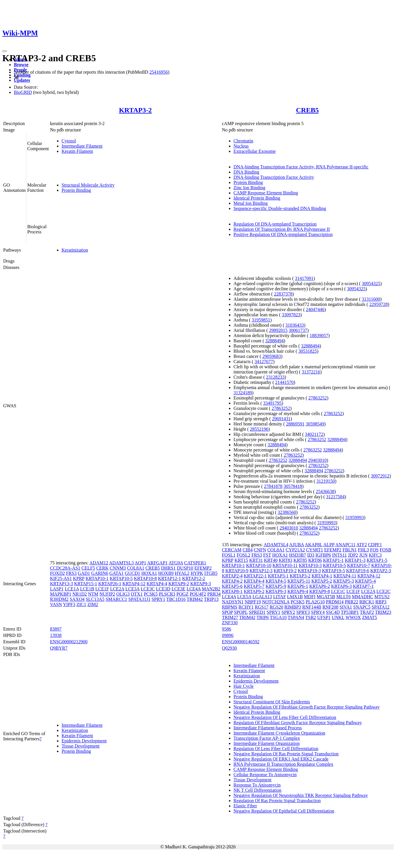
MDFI (310, 597)
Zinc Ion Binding (249, 188)
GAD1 (84, 573)
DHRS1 (168, 568)
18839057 (319, 336)
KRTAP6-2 (320, 586)
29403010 (317, 460)
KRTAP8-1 (232, 591)
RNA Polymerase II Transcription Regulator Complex (283, 764)
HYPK (197, 573)
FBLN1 (350, 550)
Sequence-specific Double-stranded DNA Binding (280, 208)
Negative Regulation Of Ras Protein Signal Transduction (286, 754)
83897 (56, 629)
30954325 (371, 284)
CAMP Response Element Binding (266, 193)
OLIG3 (123, 594)
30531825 (308, 351)
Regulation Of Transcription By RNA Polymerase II (282, 229)
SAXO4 (77, 599)
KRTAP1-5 (377, 560)
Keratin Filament (77, 151)
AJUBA (297, 545)
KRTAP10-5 (121, 578)
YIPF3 (69, 604)
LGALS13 (262, 597)
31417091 (304, 278)
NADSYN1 (233, 602)
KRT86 (315, 560)
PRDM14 (335, 602)
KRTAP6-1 (298, 586)
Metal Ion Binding (251, 203)
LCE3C (148, 589)
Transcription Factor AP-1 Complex (267, 738)
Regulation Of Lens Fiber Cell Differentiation (276, 749)
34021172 (314, 434)
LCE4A (194, 589)
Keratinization (75, 250)
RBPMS (230, 607)
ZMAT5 (369, 617)
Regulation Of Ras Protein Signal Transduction (277, 801)
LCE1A (72, 589)
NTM (93, 594)
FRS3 (71, 573)
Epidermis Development (84, 741)
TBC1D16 (176, 599)
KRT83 (285, 560)
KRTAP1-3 (355, 560)
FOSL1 (229, 555)
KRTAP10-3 (310, 565)
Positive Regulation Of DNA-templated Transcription (283, 234)
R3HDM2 (59, 599)
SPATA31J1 (139, 599)
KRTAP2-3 (381, 571)
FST (267, 555)
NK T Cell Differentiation (258, 790)
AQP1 (140, 563)
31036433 (295, 325)
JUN (363, 555)
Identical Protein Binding (257, 198)
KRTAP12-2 (194, 578)
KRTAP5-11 (299, 581)
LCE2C (383, 591)
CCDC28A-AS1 (65, 568)
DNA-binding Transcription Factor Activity (274, 177)
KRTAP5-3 (344, 581)
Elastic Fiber (245, 806)
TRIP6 (263, 617)
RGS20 (276, 607)
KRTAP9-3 (201, 584)
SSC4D (333, 612)
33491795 (272, 403)
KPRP (78, 578)
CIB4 (248, 550)
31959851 (261, 320)
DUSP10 (185, 568)
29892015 (278, 330)
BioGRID (23, 92)
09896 (228, 635)
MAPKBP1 (61, 594)
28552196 (259, 429)
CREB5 (307, 110)
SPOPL (241, 612)
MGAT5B (326, 597)
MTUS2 (382, 597)
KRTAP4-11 (345, 576)
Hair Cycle (244, 686)
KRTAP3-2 (135, 110)
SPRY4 (318, 612)
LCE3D (163, 589)
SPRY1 (158, 599)
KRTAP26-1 (110, 584)
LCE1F (102, 589)
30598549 (315, 424)
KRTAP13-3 (62, 584)
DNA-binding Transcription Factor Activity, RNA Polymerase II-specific (301, 167)
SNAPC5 (362, 607)
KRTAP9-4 (298, 591)
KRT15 (241, 560)
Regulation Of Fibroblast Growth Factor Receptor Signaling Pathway (298, 723)
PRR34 (214, 594)
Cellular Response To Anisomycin (265, 775)
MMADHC (362, 597)
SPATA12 (380, 607)
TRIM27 (230, 617)
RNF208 (330, 607)
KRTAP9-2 (179, 584)
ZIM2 (93, 604)
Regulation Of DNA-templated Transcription (275, 224)
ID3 (311, 555)
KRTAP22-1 (255, 576)
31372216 (311, 372)
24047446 (315, 310)
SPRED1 (257, 612)
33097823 (291, 315)
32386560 (287, 512)
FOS (374, 550)
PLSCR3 (167, 594)
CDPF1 (375, 545)
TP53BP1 (350, 612)
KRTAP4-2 (232, 581)
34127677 (264, 361)
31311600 (371, 299)
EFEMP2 (203, 568)
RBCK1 (367, 602)
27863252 (318, 398)
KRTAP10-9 (237, 571)
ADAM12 (99, 563)
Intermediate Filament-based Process (268, 728)
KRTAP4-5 (276, 581)
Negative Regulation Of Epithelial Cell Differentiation (284, 811)
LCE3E (178, 589)
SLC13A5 (95, 599)
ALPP (329, 545)
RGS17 (262, 607)
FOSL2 (244, 555)
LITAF (280, 597)
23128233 (275, 377)
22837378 (283, 294)
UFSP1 (324, 617)
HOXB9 (166, 573)
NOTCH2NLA (276, 602)
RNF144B (312, 607)
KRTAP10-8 (145, 578)
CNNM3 (118, 568)
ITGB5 (211, 573)
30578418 (293, 486)
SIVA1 (346, 607)
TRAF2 (367, 612)
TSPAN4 (296, 617)
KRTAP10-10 (259, 565)
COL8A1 (136, 568)
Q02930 (230, 648)
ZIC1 (81, 604)
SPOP (227, 612)
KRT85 (300, 560)
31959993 (355, 517)
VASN (56, 604)
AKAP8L (313, 545)
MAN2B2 (211, 589)
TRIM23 (383, 612)
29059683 (272, 356)
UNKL (338, 617)
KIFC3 (375, 555)
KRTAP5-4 (365, 581)
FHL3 (363, 550)
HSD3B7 (298, 555)
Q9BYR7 (59, 648)
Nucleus (241, 146)
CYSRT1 (315, 550)
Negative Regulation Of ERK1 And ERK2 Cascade (281, 759)
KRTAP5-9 (276, 586)
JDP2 (353, 555)
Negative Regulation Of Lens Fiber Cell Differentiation (285, 717)
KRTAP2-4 (232, 576)
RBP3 (381, 602)
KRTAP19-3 (309, 571)
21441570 (284, 382)
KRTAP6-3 (341, 586)
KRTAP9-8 (320, 591)
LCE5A (244, 597)
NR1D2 (80, 594)
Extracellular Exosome (255, 151)
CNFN (260, 550)
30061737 (298, 330)
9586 (227, 629)
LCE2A (117, 589)
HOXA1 (149, 573)
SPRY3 (303, 612)
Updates (22, 80)
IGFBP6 (323, 555)
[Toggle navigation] (5, 51)
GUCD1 (133, 573)
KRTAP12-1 (170, 578)
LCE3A (133, 589)
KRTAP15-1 (86, 584)
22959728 (378, 304)
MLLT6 (343, 597)
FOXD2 (58, 573)
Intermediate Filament (82, 146)
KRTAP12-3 (261, 571)
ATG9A (176, 563)
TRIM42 (195, 599)
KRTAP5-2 (322, 581)
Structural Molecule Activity (88, 185)
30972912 (380, 476)
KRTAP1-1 (333, 560)
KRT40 (271, 560)
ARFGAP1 (157, 563)
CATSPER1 (195, 563)
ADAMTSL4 (276, 545)
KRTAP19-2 (285, 571)
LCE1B (87, 589)
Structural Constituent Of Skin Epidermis (272, 702)
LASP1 (57, 589)
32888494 (274, 341)
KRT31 (256, 560)
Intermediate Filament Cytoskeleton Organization (279, 733)
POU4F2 (198, 594)
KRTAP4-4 (157, 584)
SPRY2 (288, 612)
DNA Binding (246, 172)
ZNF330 (230, 623)
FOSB (386, 550)
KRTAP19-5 (334, 571)
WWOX (353, 617)
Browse (21, 65)
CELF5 (88, 568)
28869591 (295, 424)
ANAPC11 (345, 545)
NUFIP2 (107, 594)
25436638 (325, 491)
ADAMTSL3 (121, 563)
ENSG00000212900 (69, 642)
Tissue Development (81, 746)
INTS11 (339, 555)
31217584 (335, 497)
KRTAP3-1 (278, 576)
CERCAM (232, 550)
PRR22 (351, 602)
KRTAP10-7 (359, 565)
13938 (56, 635)
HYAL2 (182, 573)
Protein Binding (76, 190)
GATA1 (116, 573)
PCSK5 (151, 594)
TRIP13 (211, 599)
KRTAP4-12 (134, 584)
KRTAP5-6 (232, 586)
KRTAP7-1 (363, 586)
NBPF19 (253, 602)
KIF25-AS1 (61, 578)
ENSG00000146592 (241, 642)
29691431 (281, 419)
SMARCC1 (116, 599)
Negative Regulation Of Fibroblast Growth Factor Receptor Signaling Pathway (307, 707)
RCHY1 (246, 607)
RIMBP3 (293, 607)
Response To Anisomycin (257, 785)
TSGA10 (278, 617)
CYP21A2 (295, 550)
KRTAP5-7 (254, 586)
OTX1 (137, 594)
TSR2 (311, 617)
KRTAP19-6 (358, 571)
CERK (102, 568)
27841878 (273, 486)
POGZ (182, 594)
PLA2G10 (315, 602)
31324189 (243, 393)
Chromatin (243, 141)
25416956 (159, 72)
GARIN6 (100, 573)
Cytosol (69, 141)
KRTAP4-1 (322, 576)
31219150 (326, 481)
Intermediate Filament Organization (267, 743)
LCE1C (338, 591)
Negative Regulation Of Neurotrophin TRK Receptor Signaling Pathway (301, 795)
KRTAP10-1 (97, 578)
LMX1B (295, 597)
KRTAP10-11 (285, 565)
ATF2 (362, 545)
